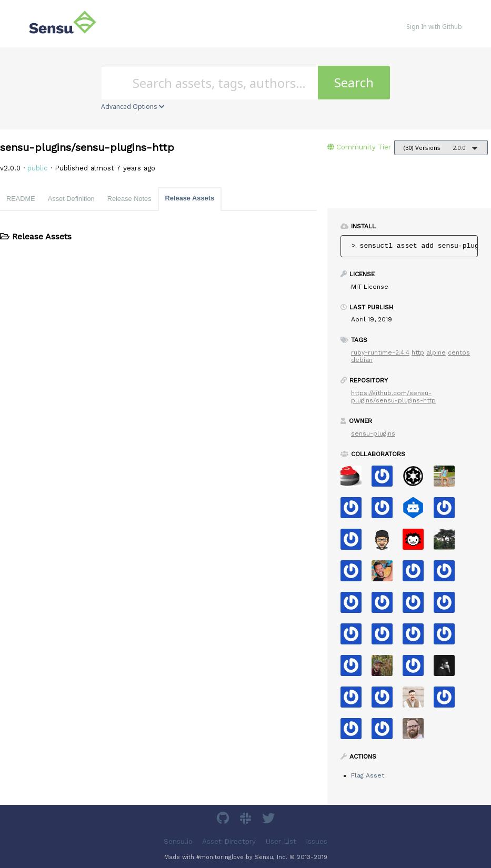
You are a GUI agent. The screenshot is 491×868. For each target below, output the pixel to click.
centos (459, 352)
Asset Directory (229, 841)
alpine (436, 352)
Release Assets (190, 198)
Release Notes (129, 199)
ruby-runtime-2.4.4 (380, 352)
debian (362, 360)
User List (281, 841)
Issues (317, 841)
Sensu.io (178, 841)
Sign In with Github (434, 27)
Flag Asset (368, 775)
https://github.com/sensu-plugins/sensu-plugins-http (393, 397)
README (21, 199)
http (418, 352)
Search (354, 82)
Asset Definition (71, 199)
